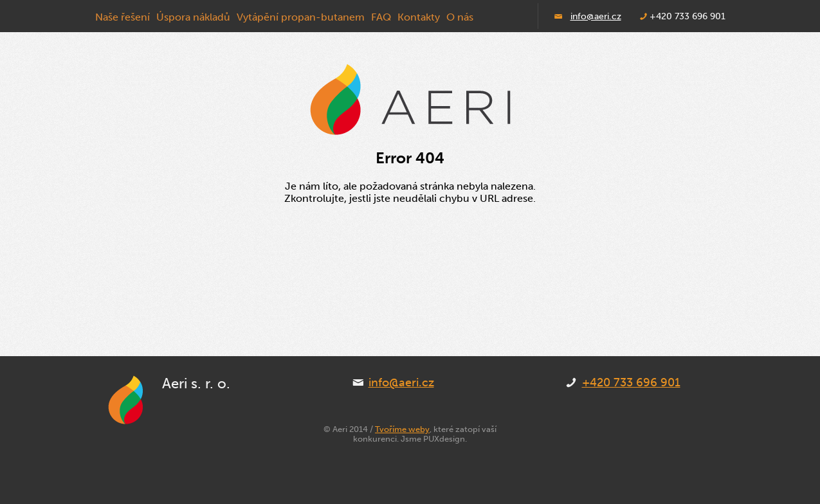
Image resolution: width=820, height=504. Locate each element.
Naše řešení (123, 17)
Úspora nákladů (193, 17)
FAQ (381, 17)
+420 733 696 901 (631, 382)
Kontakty (419, 17)
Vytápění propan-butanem (301, 17)
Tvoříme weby (402, 429)
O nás (460, 17)
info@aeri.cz (596, 16)
